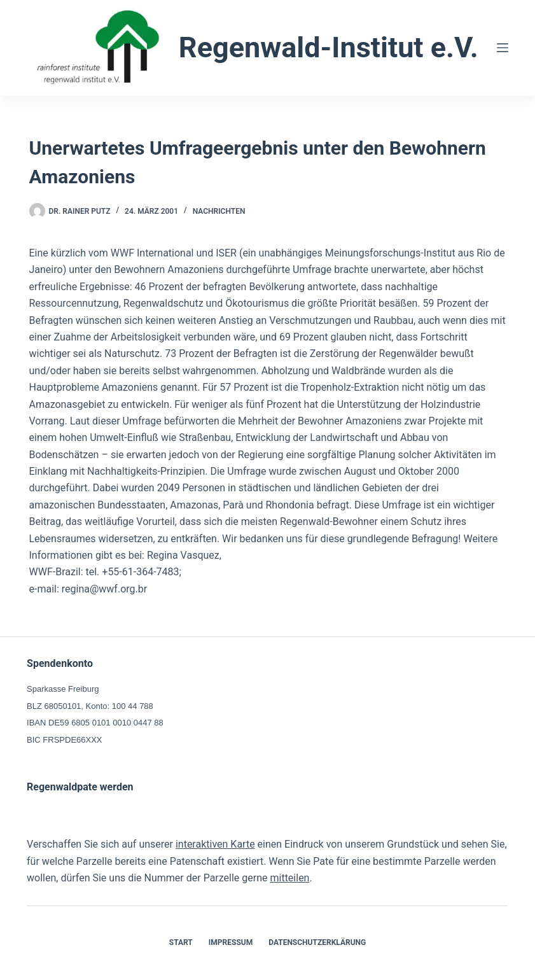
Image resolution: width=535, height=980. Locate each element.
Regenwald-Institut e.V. (329, 47)
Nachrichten (219, 211)
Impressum (231, 942)
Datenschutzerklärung (317, 942)
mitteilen (289, 878)
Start (181, 942)
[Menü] (503, 48)
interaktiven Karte (215, 844)
